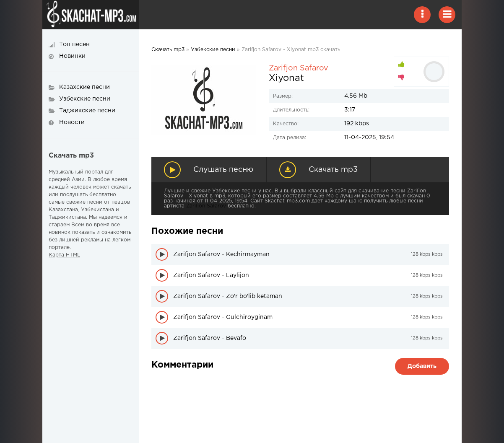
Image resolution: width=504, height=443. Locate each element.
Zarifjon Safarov (299, 68)
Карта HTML (64, 255)
